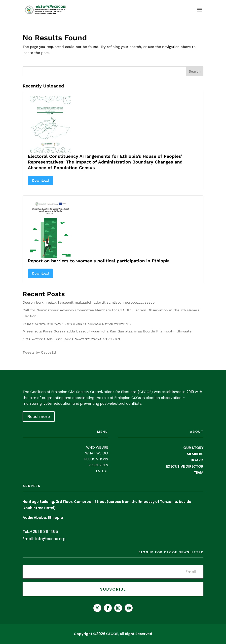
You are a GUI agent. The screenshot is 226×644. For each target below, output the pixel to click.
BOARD (197, 460)
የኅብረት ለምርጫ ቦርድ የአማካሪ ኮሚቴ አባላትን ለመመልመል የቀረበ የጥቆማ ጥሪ (77, 324)
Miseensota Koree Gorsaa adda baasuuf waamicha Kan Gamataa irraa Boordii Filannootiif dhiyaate (107, 331)
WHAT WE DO (97, 453)
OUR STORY (193, 448)
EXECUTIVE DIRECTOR (185, 466)
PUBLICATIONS (96, 459)
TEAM (199, 473)
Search (195, 71)
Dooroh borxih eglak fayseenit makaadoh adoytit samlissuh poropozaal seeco (89, 302)
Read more (39, 416)
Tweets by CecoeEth (40, 352)
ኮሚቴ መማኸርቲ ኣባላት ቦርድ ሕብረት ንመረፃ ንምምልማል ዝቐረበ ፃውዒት (73, 339)
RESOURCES (98, 465)
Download (40, 180)
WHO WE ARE (97, 447)
